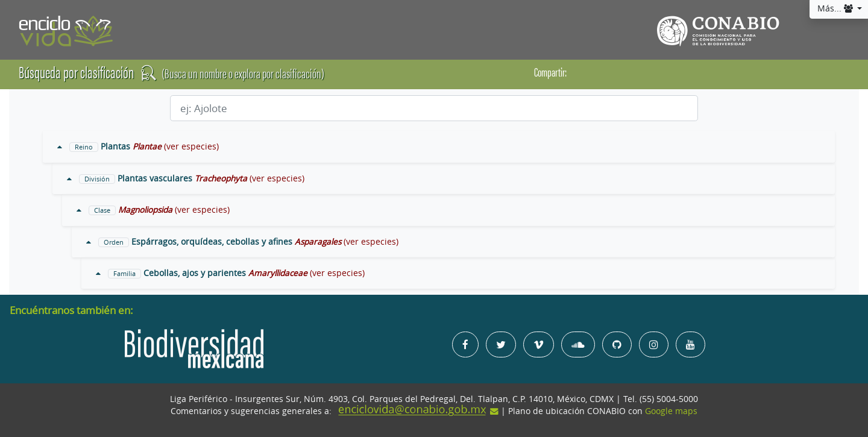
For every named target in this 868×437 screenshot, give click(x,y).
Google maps (671, 411)
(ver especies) (191, 146)
